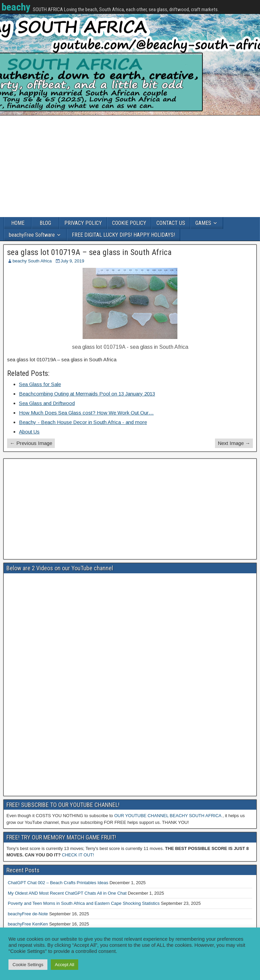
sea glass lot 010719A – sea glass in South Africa (89, 252)
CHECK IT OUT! (78, 855)
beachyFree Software (32, 235)
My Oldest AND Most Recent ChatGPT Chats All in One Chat (67, 893)
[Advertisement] (130, 166)
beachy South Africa (32, 261)
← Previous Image (31, 443)
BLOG (45, 223)
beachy (16, 7)
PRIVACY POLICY (83, 223)
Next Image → (234, 443)
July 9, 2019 (72, 261)
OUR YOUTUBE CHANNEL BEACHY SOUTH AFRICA (168, 816)
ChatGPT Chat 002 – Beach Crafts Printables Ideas (58, 883)
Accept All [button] (64, 965)
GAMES (203, 223)
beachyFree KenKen (28, 924)
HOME (18, 223)
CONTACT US (171, 223)
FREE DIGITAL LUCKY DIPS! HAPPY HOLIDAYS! (123, 235)
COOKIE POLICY (129, 223)
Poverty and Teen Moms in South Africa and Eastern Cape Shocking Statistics (84, 903)
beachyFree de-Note (28, 914)
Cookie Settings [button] (28, 965)
